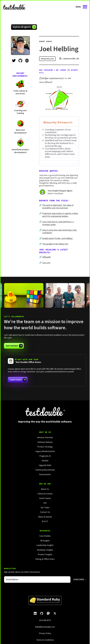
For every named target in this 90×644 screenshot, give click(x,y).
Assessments (45, 474)
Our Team (45, 508)
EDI (45, 503)
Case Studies (45, 536)
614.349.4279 (45, 620)
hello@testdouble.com (45, 627)
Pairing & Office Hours (45, 559)
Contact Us (45, 512)
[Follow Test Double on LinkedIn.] (35, 613)
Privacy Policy (45, 633)
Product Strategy (45, 447)
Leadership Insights (45, 545)
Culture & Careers (45, 494)
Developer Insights (45, 550)
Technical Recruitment (45, 470)
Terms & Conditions (45, 640)
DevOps (45, 461)
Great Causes (45, 498)
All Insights (45, 541)
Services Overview (45, 437)
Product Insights (45, 555)
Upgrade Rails (45, 465)
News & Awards (45, 517)
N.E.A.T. (45, 521)
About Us (45, 489)
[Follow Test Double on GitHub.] (42, 613)
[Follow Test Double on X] (55, 613)
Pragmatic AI (45, 456)
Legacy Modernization (45, 451)
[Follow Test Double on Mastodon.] (48, 613)
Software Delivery (45, 442)
